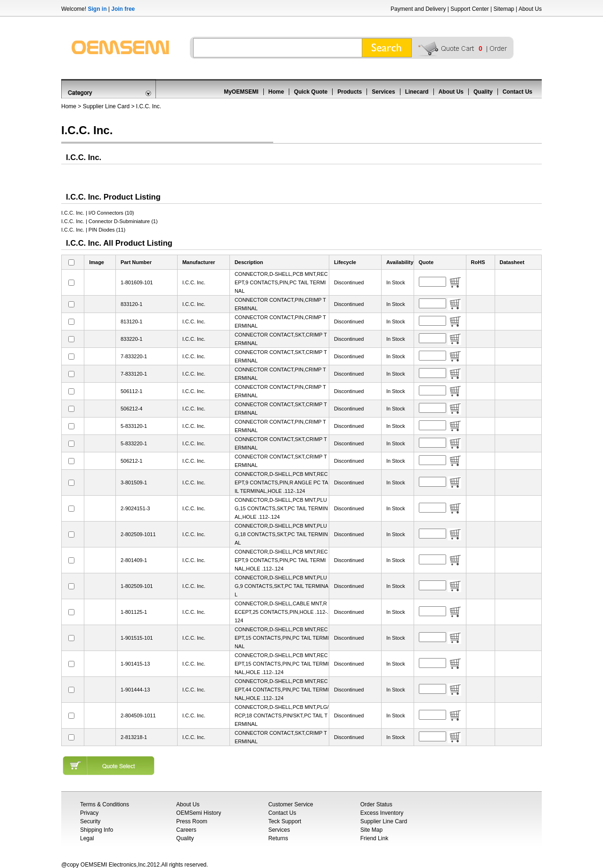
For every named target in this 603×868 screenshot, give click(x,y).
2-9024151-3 (135, 508)
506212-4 (132, 409)
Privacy (89, 813)
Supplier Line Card (106, 106)
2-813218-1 (134, 737)
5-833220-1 (134, 443)
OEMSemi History (199, 813)
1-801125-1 (134, 612)
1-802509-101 (137, 586)
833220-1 (132, 339)
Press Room (192, 821)
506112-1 (132, 391)
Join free (123, 9)
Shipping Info (97, 830)
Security (90, 821)
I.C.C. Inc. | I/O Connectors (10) (98, 213)
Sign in (97, 9)
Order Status (376, 804)
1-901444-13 (135, 690)
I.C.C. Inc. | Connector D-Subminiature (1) (110, 221)
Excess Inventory (382, 813)
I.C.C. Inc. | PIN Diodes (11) (93, 230)
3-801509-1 (134, 482)
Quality (483, 92)
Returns (278, 838)
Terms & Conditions (105, 804)
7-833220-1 (134, 356)
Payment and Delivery (418, 9)
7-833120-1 (134, 374)
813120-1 (132, 321)
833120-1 (132, 304)
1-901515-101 (137, 638)
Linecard (417, 92)
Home (276, 92)
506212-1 (132, 461)
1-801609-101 (137, 282)
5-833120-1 (134, 426)
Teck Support (285, 821)
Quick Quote (311, 92)
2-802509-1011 (138, 534)
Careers (186, 830)
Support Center (469, 9)
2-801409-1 (134, 560)
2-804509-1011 (138, 715)
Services (383, 92)
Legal (87, 838)
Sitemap (504, 9)
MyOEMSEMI (241, 92)
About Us (530, 9)
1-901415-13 (135, 664)
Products (350, 92)
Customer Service (290, 804)
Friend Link (374, 838)
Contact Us (517, 92)
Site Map (371, 830)
